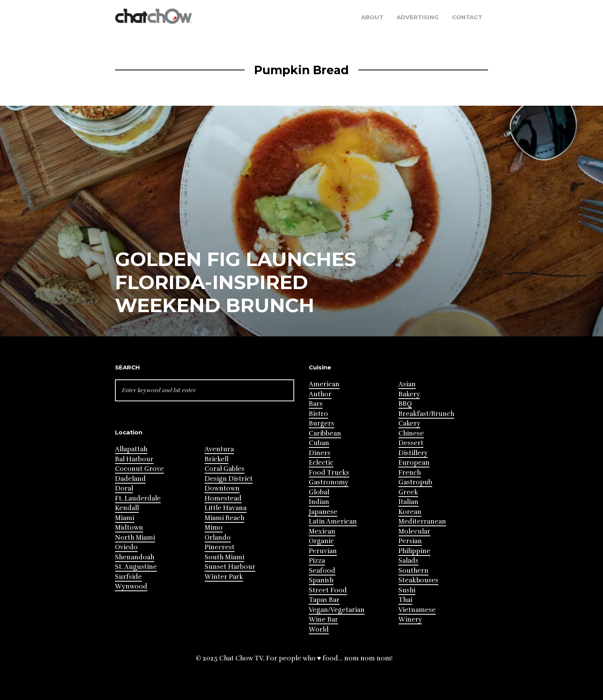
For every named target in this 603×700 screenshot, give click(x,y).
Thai (405, 600)
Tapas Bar (324, 600)
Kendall (127, 508)
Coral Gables (225, 469)
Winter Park (224, 577)
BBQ (405, 404)
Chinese (411, 433)
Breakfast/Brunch (426, 414)
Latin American (333, 521)
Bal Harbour (134, 459)
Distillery (413, 453)
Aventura (219, 449)
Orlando (218, 538)
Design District (229, 479)
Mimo (214, 528)
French (410, 473)
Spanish (321, 580)
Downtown (222, 488)
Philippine (414, 551)
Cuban (319, 443)
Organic (321, 541)
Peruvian (323, 551)
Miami (125, 518)
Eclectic (321, 463)
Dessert (411, 443)
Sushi (407, 590)
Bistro (318, 414)
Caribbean (325, 433)
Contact (467, 17)
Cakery (409, 423)
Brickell (217, 459)
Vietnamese (417, 610)
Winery (410, 619)
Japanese (323, 512)
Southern (413, 571)
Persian (410, 541)
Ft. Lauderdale (138, 498)
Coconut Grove (139, 469)
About (372, 17)
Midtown (129, 528)
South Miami (224, 557)
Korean (410, 512)
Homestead (223, 498)
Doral (124, 488)
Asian (407, 384)
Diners (320, 453)
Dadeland (130, 479)
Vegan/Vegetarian (337, 610)
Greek (408, 492)
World (319, 629)
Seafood (322, 571)
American (324, 384)
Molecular (414, 531)
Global (319, 492)
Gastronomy (329, 482)
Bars (316, 404)
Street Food (328, 590)
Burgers (321, 423)
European (414, 463)
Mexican (322, 531)
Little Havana (226, 508)
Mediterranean (422, 521)
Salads (408, 561)
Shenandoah (135, 557)
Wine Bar (323, 619)
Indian (319, 502)
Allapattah (131, 449)
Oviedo (126, 547)
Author (320, 394)
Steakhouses (418, 580)
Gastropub (415, 482)
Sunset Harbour (230, 567)
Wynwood (131, 586)
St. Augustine (136, 567)
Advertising (418, 17)
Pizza (317, 561)
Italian (408, 502)
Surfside (128, 577)
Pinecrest (220, 547)
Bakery (409, 394)
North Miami (135, 538)
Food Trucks (329, 473)
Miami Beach (224, 518)
